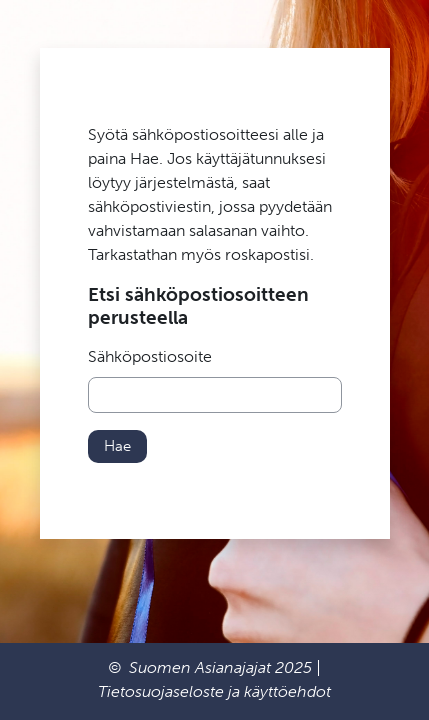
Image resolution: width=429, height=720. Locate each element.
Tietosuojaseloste (161, 691)
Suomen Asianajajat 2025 (220, 667)
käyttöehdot (287, 691)
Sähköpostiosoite (150, 356)
